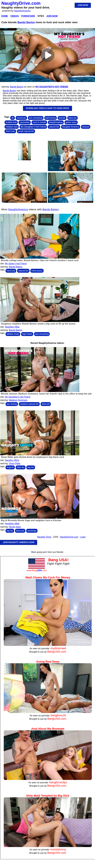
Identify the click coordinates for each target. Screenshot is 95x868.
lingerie (10, 467)
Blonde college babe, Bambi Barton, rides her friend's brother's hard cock (40, 260)
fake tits (21, 467)
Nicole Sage (15, 527)
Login (83, 537)
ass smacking (36, 118)
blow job (72, 118)
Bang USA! (58, 560)
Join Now (52, 16)
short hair (10, 131)
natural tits (54, 127)
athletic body (13, 334)
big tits (31, 467)
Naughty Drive (44, 537)
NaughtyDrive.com (21, 3)
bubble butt (11, 122)
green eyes (71, 122)
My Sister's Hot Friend (16, 264)
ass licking (12, 404)
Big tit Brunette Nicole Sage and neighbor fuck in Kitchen (31, 520)
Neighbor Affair (12, 327)
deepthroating (56, 122)
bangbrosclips (58, 782)
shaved (86, 127)
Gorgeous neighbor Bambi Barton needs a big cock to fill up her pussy (38, 324)
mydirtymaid (58, 648)
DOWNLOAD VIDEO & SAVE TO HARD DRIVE (48, 108)
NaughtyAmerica (22, 11)
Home (5, 16)
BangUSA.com (57, 652)
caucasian (25, 122)
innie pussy (37, 271)
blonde (62, 118)
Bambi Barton (26, 22)
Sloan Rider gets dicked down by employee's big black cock (33, 457)
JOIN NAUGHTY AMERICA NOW (19, 542)
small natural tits (26, 131)
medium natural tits (29, 404)
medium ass (12, 127)
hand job (11, 271)
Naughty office (12, 460)
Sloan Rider (15, 463)
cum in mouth (39, 122)
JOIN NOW (83, 5)
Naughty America (71, 127)
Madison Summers (18, 400)
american (21, 118)
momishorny (58, 849)
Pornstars (28, 16)
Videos (15, 16)
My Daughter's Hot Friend (52, 87)
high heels (27, 334)
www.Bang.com (37, 570)
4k (13, 118)
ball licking (51, 118)
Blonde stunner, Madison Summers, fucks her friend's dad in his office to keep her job (46, 394)
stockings (32, 531)
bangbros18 (58, 715)
